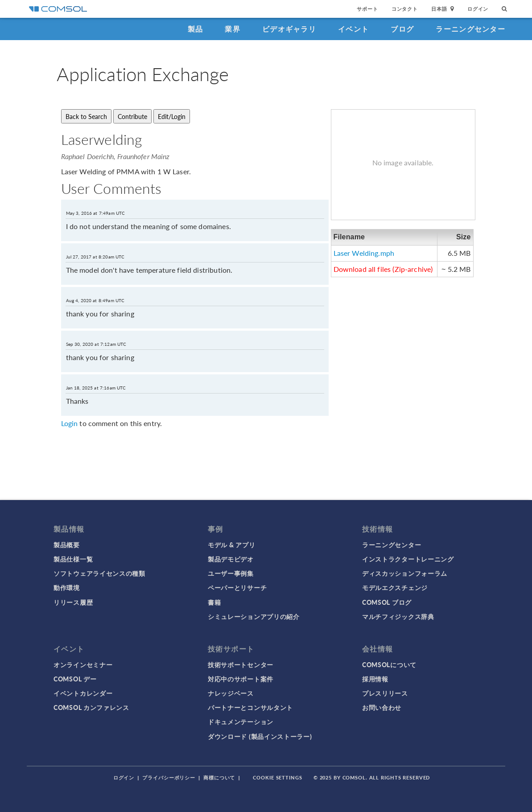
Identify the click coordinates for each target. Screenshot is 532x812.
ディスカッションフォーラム (405, 573)
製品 (196, 29)
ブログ (402, 29)
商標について (219, 777)
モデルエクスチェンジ (395, 587)
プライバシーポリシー (169, 777)
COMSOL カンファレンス (91, 707)
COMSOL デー (75, 679)
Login (70, 423)
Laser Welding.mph (364, 253)
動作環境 (67, 587)
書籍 (214, 602)
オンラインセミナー (83, 664)
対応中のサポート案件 (241, 679)
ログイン (478, 9)
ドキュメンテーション (241, 722)
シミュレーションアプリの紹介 (254, 616)
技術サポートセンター (241, 664)
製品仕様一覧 (73, 559)
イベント (353, 29)
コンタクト (405, 9)
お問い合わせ (382, 707)
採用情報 (375, 679)
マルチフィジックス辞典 (398, 616)
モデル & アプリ (231, 545)
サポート (367, 9)
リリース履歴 (73, 602)
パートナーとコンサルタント (250, 707)
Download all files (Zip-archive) (383, 269)
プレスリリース (385, 693)
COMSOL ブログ (387, 602)
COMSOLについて (389, 664)
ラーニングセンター (470, 29)
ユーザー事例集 (231, 573)
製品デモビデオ (231, 559)
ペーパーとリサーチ (237, 587)
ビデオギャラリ (289, 29)
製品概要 (67, 545)
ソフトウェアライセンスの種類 (99, 573)
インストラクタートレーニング (408, 559)
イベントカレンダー (83, 693)
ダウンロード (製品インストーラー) (260, 736)
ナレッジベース (231, 693)
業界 (233, 29)
